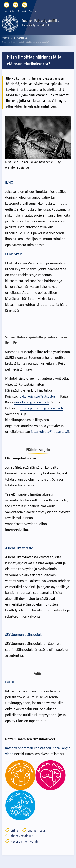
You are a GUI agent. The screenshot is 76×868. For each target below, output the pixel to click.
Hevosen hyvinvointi (22, 842)
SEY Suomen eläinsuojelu (24, 634)
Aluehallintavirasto (19, 548)
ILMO (9, 182)
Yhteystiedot (9, 11)
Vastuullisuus (34, 831)
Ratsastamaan (21, 38)
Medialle (33, 11)
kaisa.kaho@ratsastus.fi (31, 402)
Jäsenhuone (44, 11)
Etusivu (5, 38)
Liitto (12, 831)
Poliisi (10, 682)
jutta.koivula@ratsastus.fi (50, 432)
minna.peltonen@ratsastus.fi (41, 408)
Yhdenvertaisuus (19, 836)
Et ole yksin (14, 254)
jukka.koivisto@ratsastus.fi (39, 396)
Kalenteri (22, 11)
